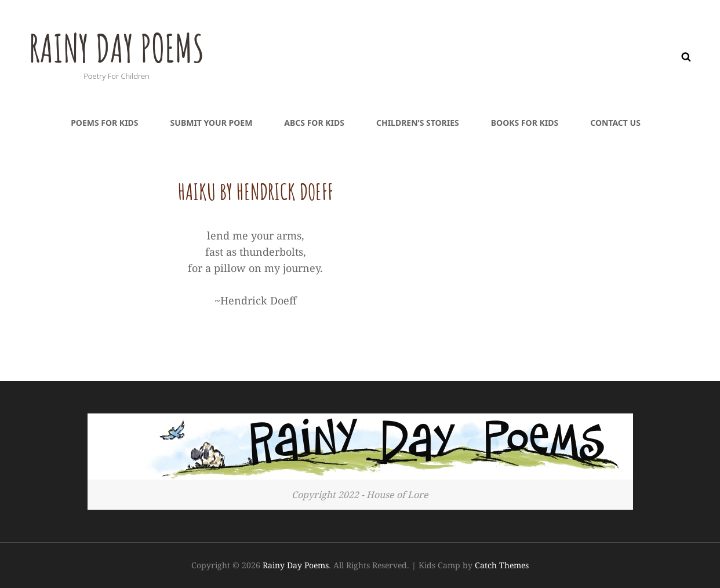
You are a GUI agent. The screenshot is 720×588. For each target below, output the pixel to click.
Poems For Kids (104, 123)
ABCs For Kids (314, 123)
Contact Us (615, 123)
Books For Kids (525, 123)
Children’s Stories (418, 123)
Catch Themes (502, 565)
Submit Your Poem (212, 123)
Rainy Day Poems (123, 47)
